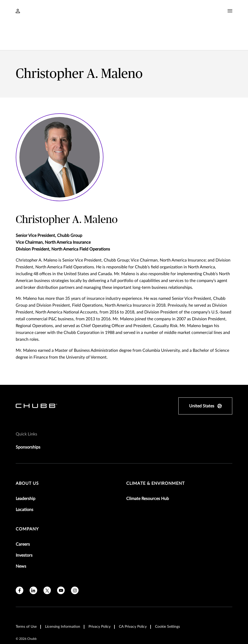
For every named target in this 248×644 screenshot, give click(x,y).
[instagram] (75, 563)
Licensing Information (63, 600)
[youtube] (61, 563)
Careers (23, 517)
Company (27, 502)
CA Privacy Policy (133, 600)
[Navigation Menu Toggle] (230, 11)
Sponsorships (28, 420)
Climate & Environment (155, 456)
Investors (24, 528)
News (21, 539)
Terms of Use (26, 600)
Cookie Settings (167, 600)
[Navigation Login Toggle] (18, 12)
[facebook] (20, 563)
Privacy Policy (100, 600)
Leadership (26, 472)
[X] (47, 563)
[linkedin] (33, 563)
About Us (27, 456)
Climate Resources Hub (148, 472)
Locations (24, 483)
